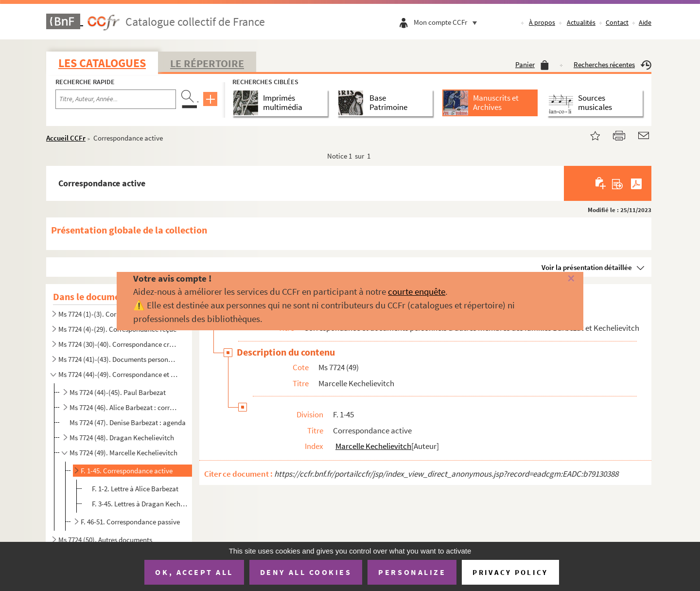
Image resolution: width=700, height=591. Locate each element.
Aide (645, 22)
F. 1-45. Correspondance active (127, 471)
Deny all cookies (306, 572)
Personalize (412, 572)
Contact (617, 22)
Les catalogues (102, 63)
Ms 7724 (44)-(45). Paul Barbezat (118, 392)
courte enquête (417, 291)
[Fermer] (555, 279)
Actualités (581, 22)
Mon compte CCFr (448, 22)
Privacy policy (510, 572)
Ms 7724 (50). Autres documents (105, 540)
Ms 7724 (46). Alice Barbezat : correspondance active (124, 407)
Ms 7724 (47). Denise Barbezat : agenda (128, 422)
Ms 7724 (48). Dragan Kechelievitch (122, 438)
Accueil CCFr (66, 138)
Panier (532, 64)
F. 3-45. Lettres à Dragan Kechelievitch (140, 504)
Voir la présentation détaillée (587, 267)
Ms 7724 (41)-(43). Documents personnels (118, 359)
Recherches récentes (612, 64)
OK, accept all (194, 572)
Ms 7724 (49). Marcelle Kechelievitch (123, 453)
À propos (542, 22)
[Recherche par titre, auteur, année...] (116, 99)
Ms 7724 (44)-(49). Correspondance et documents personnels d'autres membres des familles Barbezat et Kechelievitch (118, 374)
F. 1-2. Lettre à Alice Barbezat (135, 489)
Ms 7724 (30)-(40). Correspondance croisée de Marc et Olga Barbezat (118, 344)
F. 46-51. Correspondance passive (130, 522)
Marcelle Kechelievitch (373, 446)
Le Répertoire (207, 63)
